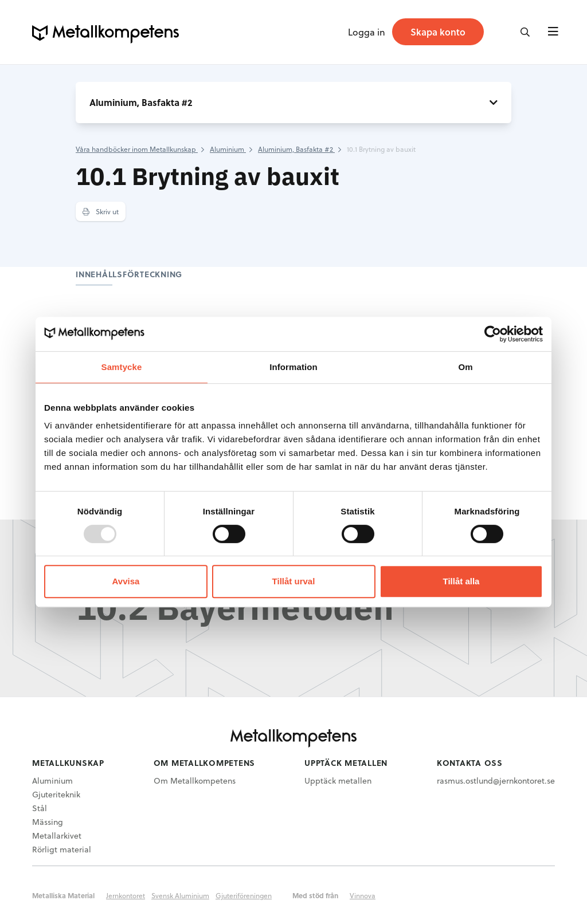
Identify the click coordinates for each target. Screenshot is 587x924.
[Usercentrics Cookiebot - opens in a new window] (493, 334)
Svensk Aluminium (180, 895)
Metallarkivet (57, 835)
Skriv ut (101, 211)
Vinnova (363, 895)
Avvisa (126, 581)
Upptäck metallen (338, 781)
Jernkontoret (126, 895)
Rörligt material (62, 849)
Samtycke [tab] (122, 367)
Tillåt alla (461, 581)
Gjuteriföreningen (244, 895)
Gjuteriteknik (56, 794)
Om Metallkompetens (195, 781)
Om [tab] (465, 367)
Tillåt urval (294, 581)
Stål (40, 808)
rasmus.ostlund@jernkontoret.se (496, 781)
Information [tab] (293, 367)
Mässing (48, 822)
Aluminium (52, 781)
